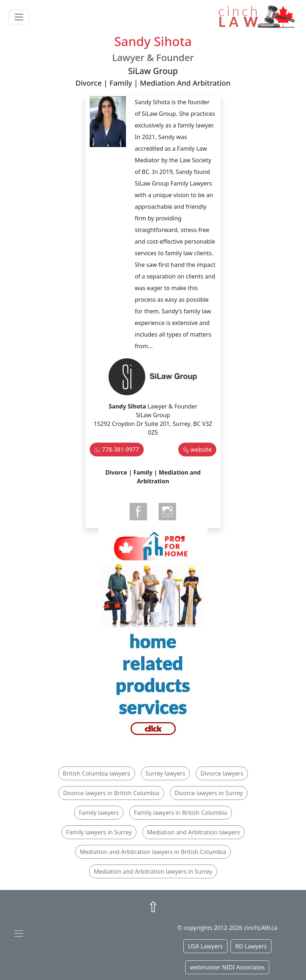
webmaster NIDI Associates (227, 967)
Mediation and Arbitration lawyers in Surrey (153, 871)
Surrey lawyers (166, 773)
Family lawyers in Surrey (99, 832)
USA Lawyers (205, 946)
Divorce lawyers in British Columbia (111, 793)
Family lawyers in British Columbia (181, 813)
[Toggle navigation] (19, 17)
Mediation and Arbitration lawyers (193, 832)
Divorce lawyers (222, 773)
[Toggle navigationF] (19, 934)
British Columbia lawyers (97, 773)
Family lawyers (99, 813)
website (201, 450)
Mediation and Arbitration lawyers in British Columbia (153, 852)
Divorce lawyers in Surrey (209, 793)
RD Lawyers (251, 946)
